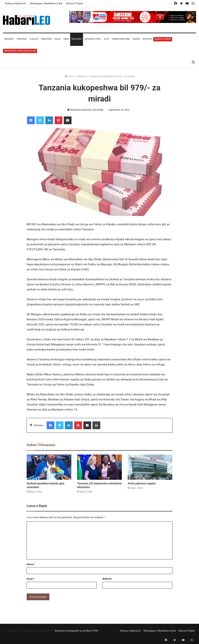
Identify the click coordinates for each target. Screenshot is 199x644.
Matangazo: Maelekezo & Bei (46, 3)
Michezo (147, 39)
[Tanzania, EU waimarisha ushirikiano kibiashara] (99, 467)
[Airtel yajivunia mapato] (150, 467)
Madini (136, 39)
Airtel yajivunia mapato (142, 483)
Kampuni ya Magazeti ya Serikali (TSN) (77, 631)
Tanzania (21, 39)
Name (31, 564)
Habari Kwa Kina (121, 39)
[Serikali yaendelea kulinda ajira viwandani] (49, 467)
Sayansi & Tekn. (93, 39)
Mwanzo (9, 39)
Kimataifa (47, 39)
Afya (107, 39)
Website (107, 579)
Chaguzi (34, 39)
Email (31, 579)
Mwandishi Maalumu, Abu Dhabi (87, 110)
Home (70, 76)
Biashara (77, 39)
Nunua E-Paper (75, 3)
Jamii (66, 39)
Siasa (57, 39)
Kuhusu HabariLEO (16, 3)
